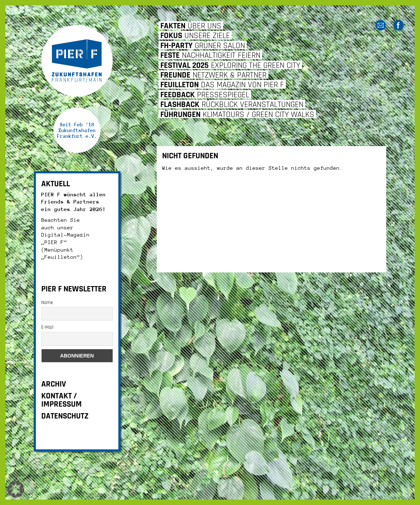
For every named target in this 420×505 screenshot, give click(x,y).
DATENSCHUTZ (65, 416)
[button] (16, 489)
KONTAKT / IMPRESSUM (62, 400)
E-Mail (47, 327)
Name (47, 303)
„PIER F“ (54, 242)
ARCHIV (54, 384)
